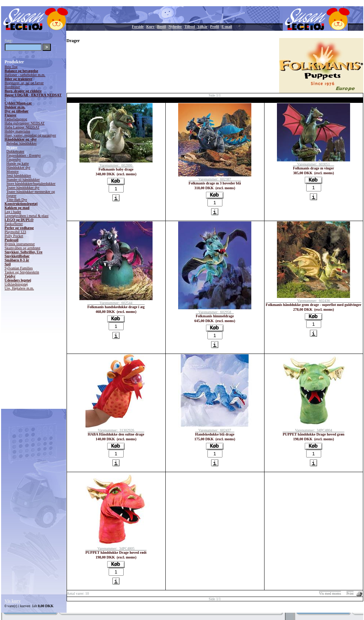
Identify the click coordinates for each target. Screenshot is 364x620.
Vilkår (202, 27)
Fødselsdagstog (16, 119)
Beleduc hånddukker (22, 143)
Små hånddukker (19, 175)
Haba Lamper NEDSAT (22, 127)
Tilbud (190, 27)
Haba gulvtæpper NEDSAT (25, 123)
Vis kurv (13, 601)
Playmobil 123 (16, 232)
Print (350, 593)
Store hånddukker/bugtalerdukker (31, 184)
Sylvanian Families (19, 268)
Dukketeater (16, 151)
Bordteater (12, 87)
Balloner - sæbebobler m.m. (25, 75)
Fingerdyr (14, 159)
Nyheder (175, 27)
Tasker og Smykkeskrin (22, 272)
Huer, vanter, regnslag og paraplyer (31, 135)
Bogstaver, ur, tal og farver (24, 83)
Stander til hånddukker (23, 180)
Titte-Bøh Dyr (17, 200)
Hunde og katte (18, 163)
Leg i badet (13, 212)
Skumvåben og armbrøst (23, 248)
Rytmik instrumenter (20, 244)
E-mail (227, 27)
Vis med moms (330, 593)
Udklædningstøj (16, 284)
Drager (12, 147)
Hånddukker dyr (18, 167)
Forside (138, 27)
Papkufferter (14, 224)
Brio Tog (11, 67)
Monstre (13, 171)
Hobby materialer (18, 131)
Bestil (162, 27)
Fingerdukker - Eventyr (24, 155)
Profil (214, 27)
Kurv (151, 27)
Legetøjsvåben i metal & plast (27, 216)
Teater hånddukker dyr (23, 188)
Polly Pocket (14, 236)
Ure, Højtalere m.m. (19, 288)
